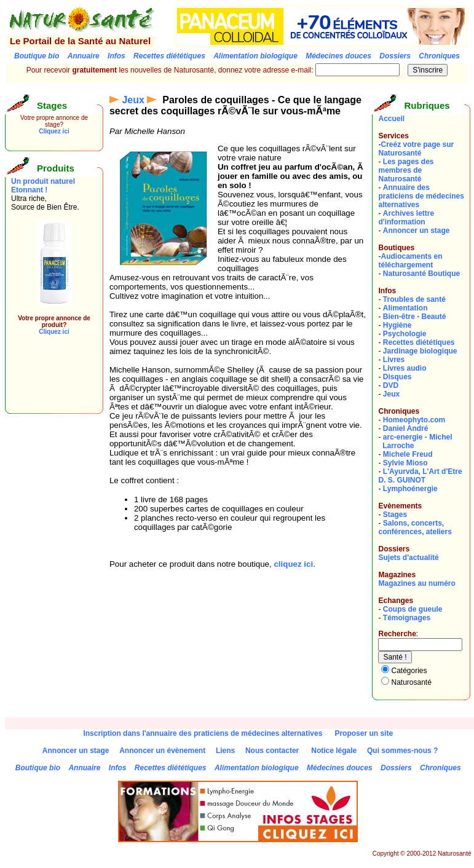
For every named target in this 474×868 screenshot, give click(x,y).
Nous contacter (272, 751)
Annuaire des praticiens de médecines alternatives (421, 196)
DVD (391, 385)
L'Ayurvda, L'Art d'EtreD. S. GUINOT (420, 476)
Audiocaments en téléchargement (410, 261)
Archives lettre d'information (406, 218)
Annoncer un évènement (162, 751)
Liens (225, 751)
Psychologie (405, 334)
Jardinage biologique (420, 351)
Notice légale (334, 751)
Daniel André (406, 428)
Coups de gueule (413, 609)
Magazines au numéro (417, 583)
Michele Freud (408, 454)
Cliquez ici (54, 131)
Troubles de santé (414, 299)
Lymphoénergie (410, 489)
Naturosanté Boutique (421, 274)
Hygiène (397, 325)
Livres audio (405, 368)
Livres (394, 360)
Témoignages (407, 618)
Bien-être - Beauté (415, 317)
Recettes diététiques (419, 342)
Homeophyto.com (414, 420)
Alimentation (405, 308)
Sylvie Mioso (405, 463)
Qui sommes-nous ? (402, 751)
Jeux (133, 100)
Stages (395, 515)
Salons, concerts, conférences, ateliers (415, 527)
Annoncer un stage (417, 231)
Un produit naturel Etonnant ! (43, 186)
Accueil (391, 119)
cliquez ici (293, 564)
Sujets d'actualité (408, 558)
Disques (397, 377)
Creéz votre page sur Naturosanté (416, 149)
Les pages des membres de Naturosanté (406, 170)
